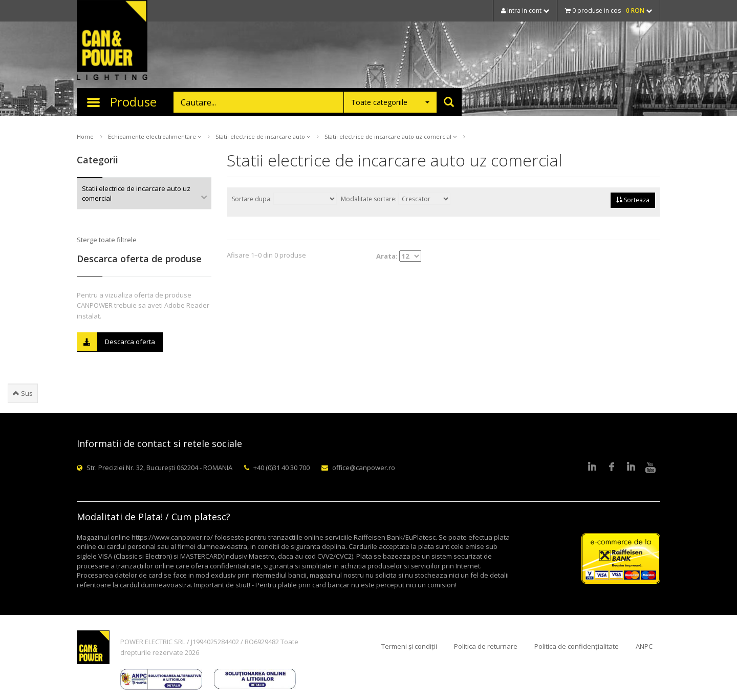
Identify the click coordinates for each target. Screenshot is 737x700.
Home (85, 136)
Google (631, 468)
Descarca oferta (116, 342)
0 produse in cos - (609, 10)
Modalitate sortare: (396, 199)
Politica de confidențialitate (577, 646)
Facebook (612, 468)
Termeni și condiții (409, 646)
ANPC (644, 646)
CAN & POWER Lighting (112, 41)
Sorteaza (633, 200)
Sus (23, 393)
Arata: (399, 256)
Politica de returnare (486, 646)
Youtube (651, 468)
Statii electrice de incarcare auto (263, 136)
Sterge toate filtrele (107, 240)
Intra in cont (525, 10)
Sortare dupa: (284, 199)
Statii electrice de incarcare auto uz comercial (391, 136)
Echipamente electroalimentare (155, 136)
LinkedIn (592, 468)
